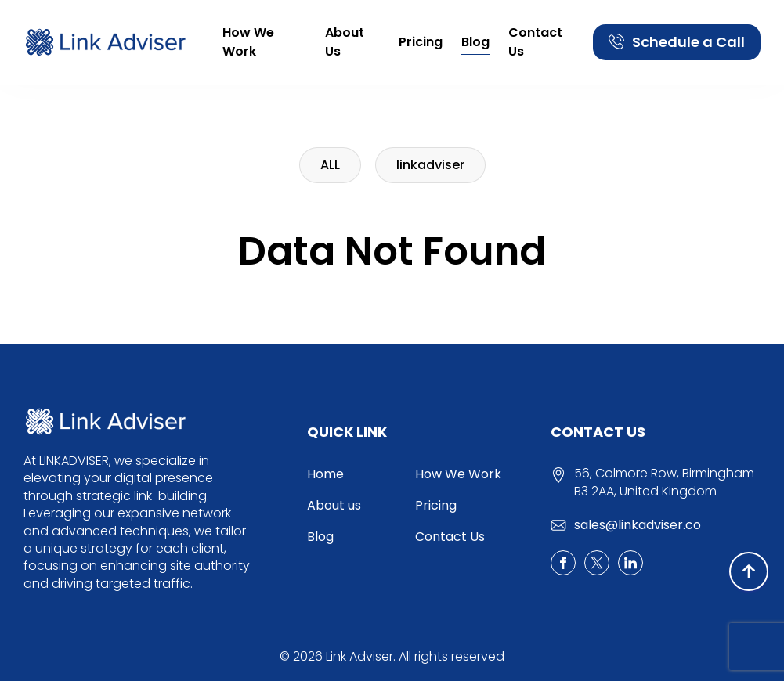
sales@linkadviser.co (638, 525)
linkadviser (430, 165)
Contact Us (535, 42)
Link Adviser (359, 657)
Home (325, 474)
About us (345, 42)
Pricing (421, 42)
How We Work (248, 42)
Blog (475, 42)
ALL (330, 165)
